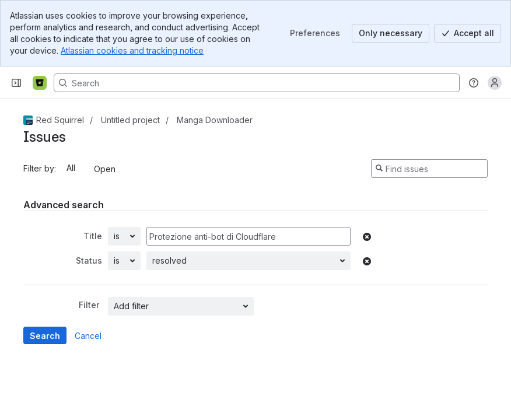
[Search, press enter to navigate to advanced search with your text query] (257, 83)
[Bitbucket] (40, 83)
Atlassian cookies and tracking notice (132, 50)
